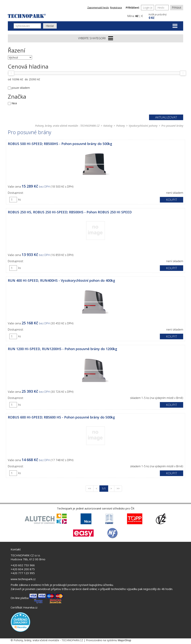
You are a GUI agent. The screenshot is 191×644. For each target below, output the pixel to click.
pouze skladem (21, 88)
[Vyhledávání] (27, 26)
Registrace (116, 7)
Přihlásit (177, 8)
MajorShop (124, 640)
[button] (165, 16)
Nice (14, 103)
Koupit (172, 200)
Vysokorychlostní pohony (143, 126)
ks (20, 199)
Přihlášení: (133, 8)
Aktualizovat (166, 117)
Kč (137, 16)
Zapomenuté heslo (98, 7)
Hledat (50, 26)
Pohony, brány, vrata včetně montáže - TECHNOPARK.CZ (67, 126)
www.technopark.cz (23, 579)
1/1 (105, 488)
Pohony (120, 126)
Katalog (108, 126)
